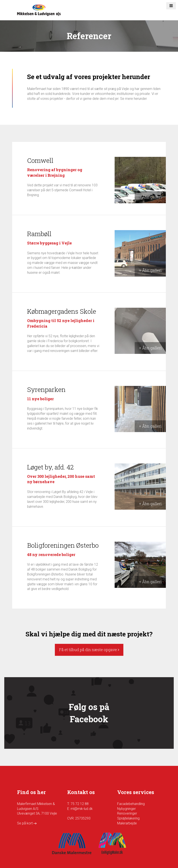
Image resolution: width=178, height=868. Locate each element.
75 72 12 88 (80, 804)
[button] (171, 6)
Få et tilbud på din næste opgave (89, 650)
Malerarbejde (127, 823)
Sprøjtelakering (128, 818)
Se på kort (27, 823)
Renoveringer (127, 813)
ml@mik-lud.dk (82, 809)
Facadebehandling (131, 804)
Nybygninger (126, 809)
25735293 (83, 818)
